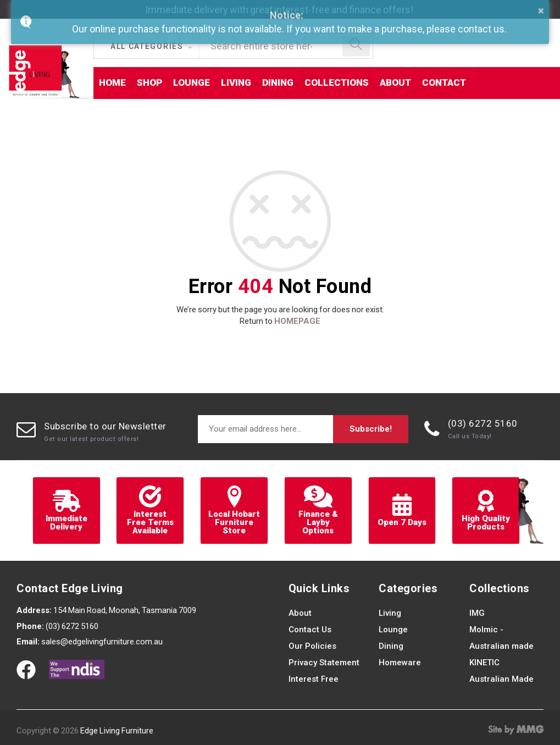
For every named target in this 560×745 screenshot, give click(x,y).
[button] (151, 47)
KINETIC (484, 663)
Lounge (192, 82)
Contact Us (310, 630)
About (395, 82)
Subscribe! (371, 429)
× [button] (541, 10)
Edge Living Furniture (117, 731)
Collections (337, 82)
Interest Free (314, 679)
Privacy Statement (324, 663)
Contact (444, 82)
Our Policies (312, 646)
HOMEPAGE (297, 321)
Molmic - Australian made (501, 638)
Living (236, 82)
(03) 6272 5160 (483, 423)
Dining (278, 82)
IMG (477, 613)
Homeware (400, 663)
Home (112, 82)
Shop (149, 82)
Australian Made (501, 679)
